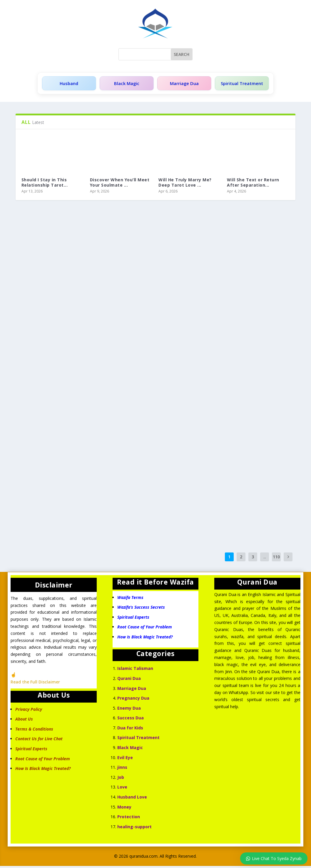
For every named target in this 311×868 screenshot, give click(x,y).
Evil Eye (125, 760)
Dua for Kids (130, 730)
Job (121, 779)
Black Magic (125, 84)
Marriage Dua (182, 84)
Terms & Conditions (34, 731)
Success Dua (131, 720)
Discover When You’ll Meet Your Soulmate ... (120, 184)
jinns (122, 769)
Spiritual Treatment (240, 84)
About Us (24, 721)
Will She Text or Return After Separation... (253, 184)
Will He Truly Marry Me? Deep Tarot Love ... (185, 184)
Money (124, 809)
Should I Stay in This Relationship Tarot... (45, 184)
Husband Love (132, 799)
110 (276, 559)
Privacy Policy (29, 711)
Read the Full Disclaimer (35, 684)
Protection (129, 819)
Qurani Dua (129, 680)
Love (122, 789)
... (265, 559)
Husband (69, 84)
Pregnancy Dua (133, 700)
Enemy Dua (129, 710)
